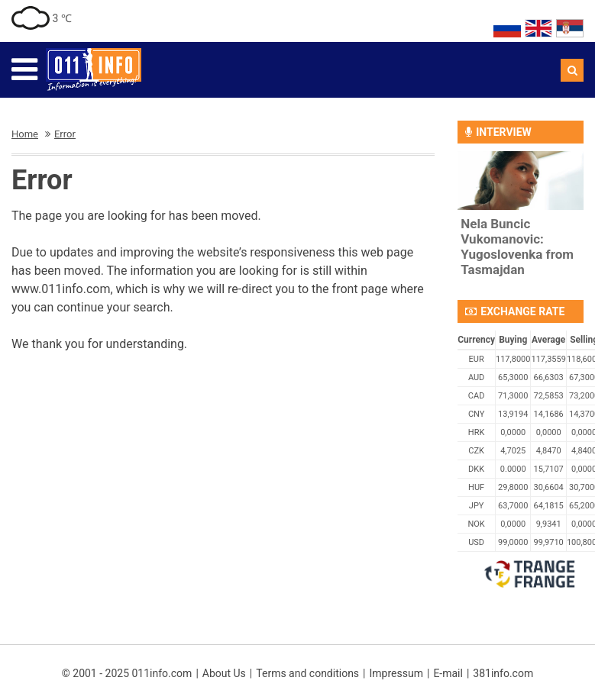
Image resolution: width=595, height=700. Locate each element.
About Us (224, 673)
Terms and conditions (307, 673)
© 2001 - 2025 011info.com (127, 673)
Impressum (396, 673)
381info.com (503, 673)
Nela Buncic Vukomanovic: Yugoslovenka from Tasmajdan (517, 247)
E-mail (448, 673)
